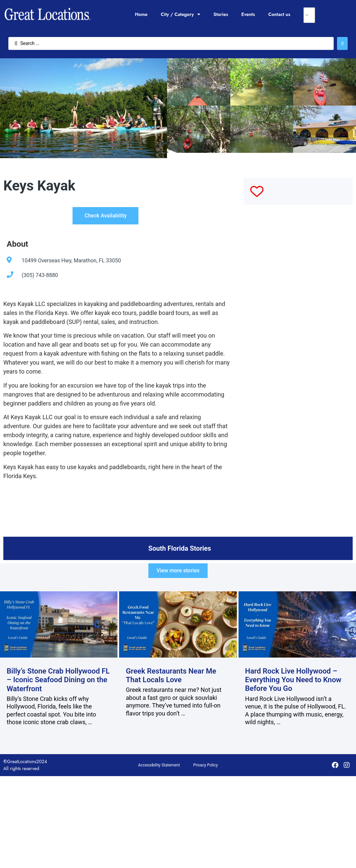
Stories (221, 14)
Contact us (279, 14)
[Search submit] (342, 43)
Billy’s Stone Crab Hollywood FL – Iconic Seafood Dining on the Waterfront (58, 680)
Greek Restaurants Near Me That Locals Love (171, 675)
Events (248, 14)
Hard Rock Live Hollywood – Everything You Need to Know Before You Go (293, 680)
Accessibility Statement (159, 765)
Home (141, 14)
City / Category (180, 14)
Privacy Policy (206, 765)
